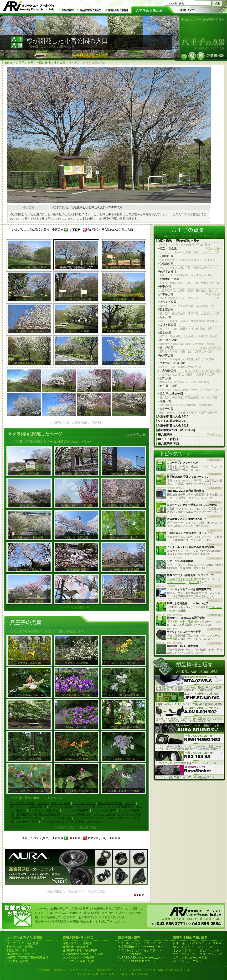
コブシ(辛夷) (94, 822)
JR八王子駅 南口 (168, 444)
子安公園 (165, 287)
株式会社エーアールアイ (113, 970)
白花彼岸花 (24, 814)
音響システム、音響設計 (78, 943)
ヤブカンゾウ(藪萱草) (76, 811)
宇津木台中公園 (169, 279)
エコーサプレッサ (211, 954)
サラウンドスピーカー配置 (190, 958)
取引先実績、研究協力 (21, 947)
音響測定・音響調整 (75, 947)
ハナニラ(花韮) (50, 822)
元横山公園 (166, 256)
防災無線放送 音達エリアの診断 (83, 954)
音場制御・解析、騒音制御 (183, 622)
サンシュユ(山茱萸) (102, 818)
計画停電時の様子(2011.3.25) (176, 430)
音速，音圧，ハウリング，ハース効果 (197, 943)
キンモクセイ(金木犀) (47, 814)
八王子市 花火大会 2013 (173, 421)
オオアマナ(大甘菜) (110, 803)
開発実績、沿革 (17, 950)
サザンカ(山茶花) (104, 814)
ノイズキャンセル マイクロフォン (139, 950)
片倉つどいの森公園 (172, 363)
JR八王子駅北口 (168, 439)
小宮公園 (60, 63)
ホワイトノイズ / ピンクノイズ (193, 947)
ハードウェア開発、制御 (78, 961)
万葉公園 (165, 317)
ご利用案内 (43, 970)
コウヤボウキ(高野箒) (77, 814)
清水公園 (165, 332)
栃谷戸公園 (190, 348)
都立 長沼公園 (168, 386)
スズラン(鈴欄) (61, 803)
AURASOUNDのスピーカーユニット (141, 958)
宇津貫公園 (166, 355)
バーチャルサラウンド (187, 961)
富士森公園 (166, 310)
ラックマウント (209, 950)
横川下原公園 (168, 325)
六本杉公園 (190, 294)
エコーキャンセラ (184, 954)
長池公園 (165, 401)
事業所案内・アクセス (21, 954)
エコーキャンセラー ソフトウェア (139, 943)
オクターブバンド (184, 950)
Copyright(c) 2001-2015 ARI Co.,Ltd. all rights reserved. (113, 974)
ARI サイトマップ (81, 970)
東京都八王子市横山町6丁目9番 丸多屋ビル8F (162, 970)
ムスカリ (43, 803)
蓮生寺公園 (166, 409)
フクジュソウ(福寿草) (57, 818)
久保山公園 (166, 264)
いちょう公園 (168, 302)
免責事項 (60, 970)
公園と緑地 (43, 63)
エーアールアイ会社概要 (23, 943)
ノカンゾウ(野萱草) (104, 811)
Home (9, 63)
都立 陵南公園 (168, 340)
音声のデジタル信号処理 (182, 579)
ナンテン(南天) (86, 807)
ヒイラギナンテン (84, 803)
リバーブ (194, 582)
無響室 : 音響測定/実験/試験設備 (28, 958)
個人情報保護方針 (19, 961)
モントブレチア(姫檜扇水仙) (115, 807)
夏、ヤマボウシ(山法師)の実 (28, 807)
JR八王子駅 (190, 435)
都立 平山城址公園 (171, 394)
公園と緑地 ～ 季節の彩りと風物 (178, 241)
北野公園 (165, 378)
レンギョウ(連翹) (73, 822)
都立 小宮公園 (190, 249)
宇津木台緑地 (168, 271)
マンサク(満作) (32, 818)
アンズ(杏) (80, 818)
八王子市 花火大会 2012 (173, 426)
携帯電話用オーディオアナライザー (140, 947)
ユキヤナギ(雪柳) (27, 822)
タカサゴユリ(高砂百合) (44, 811)
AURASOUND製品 (130, 954)
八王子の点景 (25, 63)
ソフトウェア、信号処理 (78, 958)
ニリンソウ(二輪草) (23, 803)
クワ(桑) (130, 803)
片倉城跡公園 (190, 371)
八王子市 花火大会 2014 (173, 416)
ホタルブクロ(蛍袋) (61, 807)
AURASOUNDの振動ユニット (137, 961)
